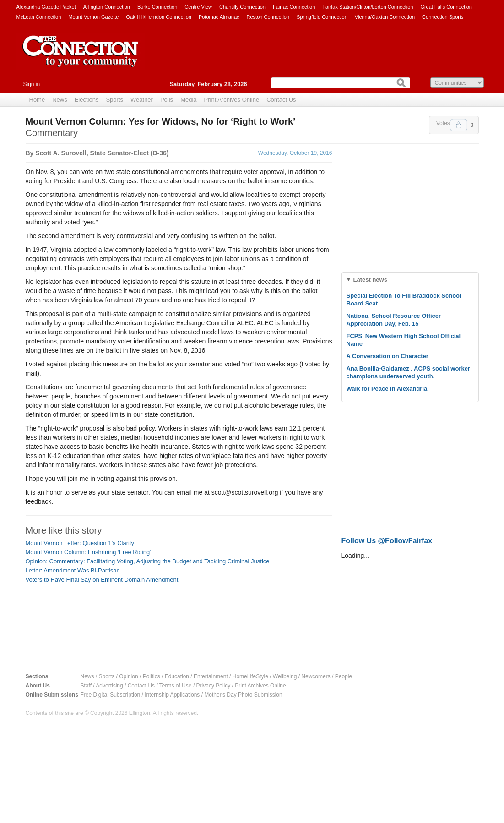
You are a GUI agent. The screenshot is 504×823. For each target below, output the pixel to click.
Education (177, 676)
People (344, 676)
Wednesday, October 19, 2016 (295, 153)
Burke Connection (157, 7)
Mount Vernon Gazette (93, 17)
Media (188, 100)
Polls (167, 100)
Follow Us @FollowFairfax (387, 541)
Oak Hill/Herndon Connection (158, 17)
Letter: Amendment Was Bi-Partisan (73, 570)
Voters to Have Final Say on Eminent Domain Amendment (102, 580)
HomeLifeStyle (250, 676)
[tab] (410, 280)
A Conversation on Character (387, 356)
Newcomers (316, 676)
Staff (86, 686)
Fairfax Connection (294, 7)
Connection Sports (443, 17)
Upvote (459, 125)
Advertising (109, 686)
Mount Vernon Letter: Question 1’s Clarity (80, 543)
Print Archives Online (232, 100)
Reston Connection (268, 17)
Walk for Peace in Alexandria (387, 389)
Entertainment (211, 676)
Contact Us (281, 100)
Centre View (198, 7)
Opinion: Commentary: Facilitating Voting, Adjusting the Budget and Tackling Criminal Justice (148, 561)
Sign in (32, 84)
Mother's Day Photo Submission (243, 695)
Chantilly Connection (242, 7)
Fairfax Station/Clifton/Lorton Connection (368, 7)
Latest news (370, 280)
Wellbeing (285, 676)
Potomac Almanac (219, 17)
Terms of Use (176, 686)
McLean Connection (39, 17)
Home (37, 100)
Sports (114, 100)
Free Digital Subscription (111, 695)
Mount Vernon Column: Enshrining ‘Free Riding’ (89, 552)
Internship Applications (172, 695)
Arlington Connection (107, 7)
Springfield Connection (322, 17)
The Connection (81, 58)
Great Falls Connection (446, 7)
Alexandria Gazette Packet (46, 7)
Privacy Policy (214, 686)
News (60, 100)
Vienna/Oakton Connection (385, 17)
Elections (87, 100)
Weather (142, 100)
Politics (152, 676)
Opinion (128, 676)
